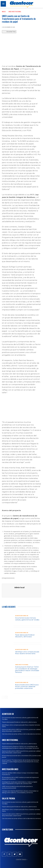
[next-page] (6, 697)
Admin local (19, 587)
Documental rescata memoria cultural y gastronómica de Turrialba (27, 619)
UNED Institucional (15, 12)
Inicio (4, 12)
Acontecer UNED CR (22, 616)
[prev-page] (3, 697)
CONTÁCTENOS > (22, 860)
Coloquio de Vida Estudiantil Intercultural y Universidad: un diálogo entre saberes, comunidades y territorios (20, 792)
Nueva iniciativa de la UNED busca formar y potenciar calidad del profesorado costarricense (27, 687)
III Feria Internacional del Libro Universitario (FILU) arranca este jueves (21, 756)
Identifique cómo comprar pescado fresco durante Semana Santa (27, 653)
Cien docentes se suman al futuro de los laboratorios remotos (21, 734)
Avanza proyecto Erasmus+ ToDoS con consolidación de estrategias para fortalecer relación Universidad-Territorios (27, 670)
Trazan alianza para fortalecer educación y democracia (25, 636)
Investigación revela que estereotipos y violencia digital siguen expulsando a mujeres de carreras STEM (20, 783)
